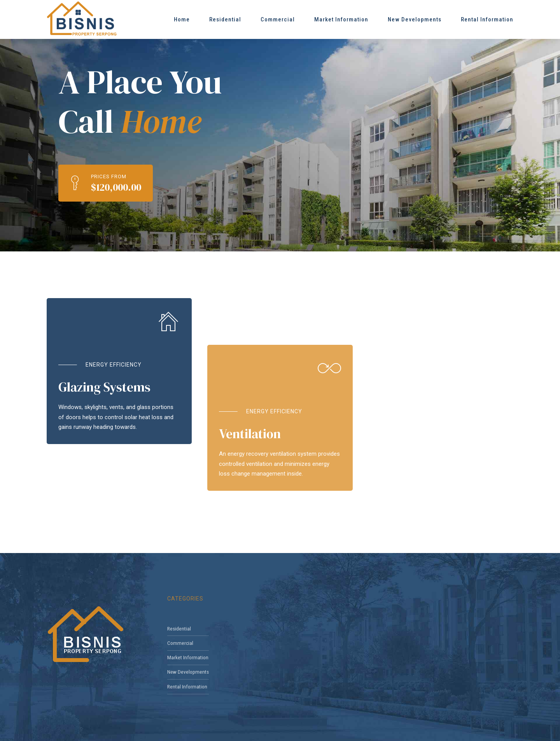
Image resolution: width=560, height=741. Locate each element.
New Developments (415, 19)
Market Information (341, 19)
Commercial (278, 19)
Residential (225, 19)
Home (182, 19)
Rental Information (487, 19)
